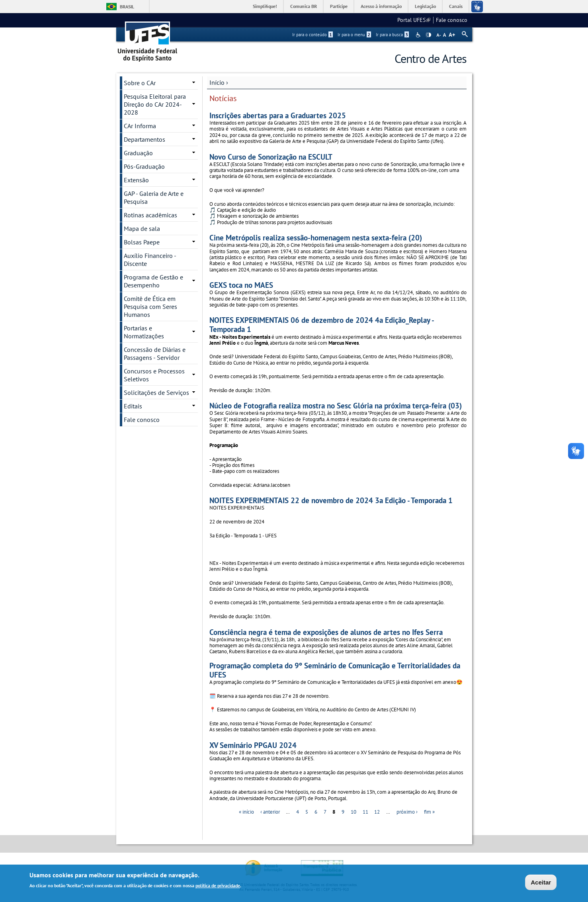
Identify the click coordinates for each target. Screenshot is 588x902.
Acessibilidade (419, 35)
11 (365, 812)
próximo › (407, 812)
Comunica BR (304, 6)
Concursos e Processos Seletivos (154, 375)
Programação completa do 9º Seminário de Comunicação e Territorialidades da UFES (335, 670)
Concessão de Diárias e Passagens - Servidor (155, 353)
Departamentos (145, 139)
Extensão (136, 180)
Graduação (138, 153)
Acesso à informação (381, 6)
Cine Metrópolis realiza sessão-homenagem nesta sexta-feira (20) (316, 237)
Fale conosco (452, 20)
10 (354, 812)
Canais (456, 6)
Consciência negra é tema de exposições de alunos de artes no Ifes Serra (326, 632)
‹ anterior (270, 812)
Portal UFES (414, 20)
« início (246, 812)
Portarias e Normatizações (144, 332)
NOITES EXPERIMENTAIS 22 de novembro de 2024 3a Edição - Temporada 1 (331, 500)
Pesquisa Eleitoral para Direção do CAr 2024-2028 (155, 104)
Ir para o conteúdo (313, 35)
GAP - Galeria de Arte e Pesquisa (154, 197)
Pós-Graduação (144, 166)
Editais (133, 406)
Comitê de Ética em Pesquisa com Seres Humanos (150, 307)
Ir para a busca (392, 35)
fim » (429, 812)
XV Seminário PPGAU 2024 (253, 745)
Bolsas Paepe (142, 242)
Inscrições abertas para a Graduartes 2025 (278, 115)
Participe (339, 6)
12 (377, 812)
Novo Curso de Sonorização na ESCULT (271, 157)
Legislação (425, 6)
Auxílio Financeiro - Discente (150, 260)
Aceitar (541, 882)
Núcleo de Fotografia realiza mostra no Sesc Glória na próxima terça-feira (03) (336, 405)
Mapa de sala (142, 228)
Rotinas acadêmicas (150, 215)
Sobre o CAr (140, 83)
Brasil (127, 7)
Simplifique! (265, 6)
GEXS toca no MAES (241, 285)
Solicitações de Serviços (156, 392)
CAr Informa (140, 126)
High (428, 35)
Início (217, 82)
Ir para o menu (354, 35)
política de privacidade (218, 886)
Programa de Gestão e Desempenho (153, 281)
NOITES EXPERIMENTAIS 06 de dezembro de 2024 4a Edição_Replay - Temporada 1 (321, 324)
